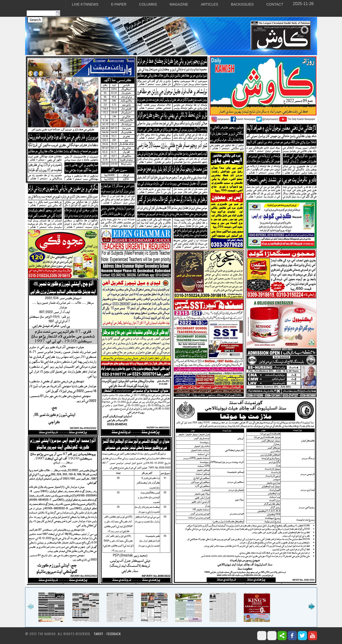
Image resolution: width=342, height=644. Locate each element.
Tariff (99, 634)
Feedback (114, 634)
